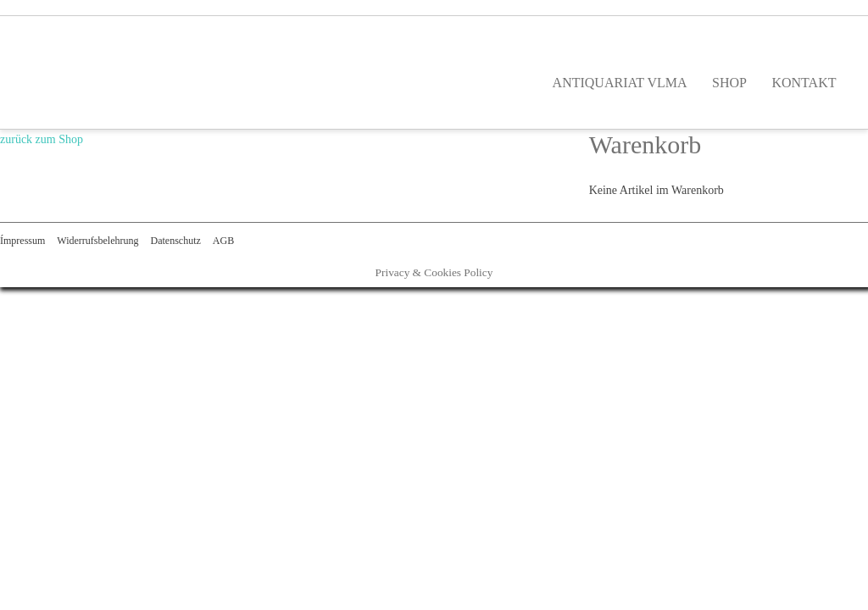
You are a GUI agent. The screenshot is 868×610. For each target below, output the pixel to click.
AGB (223, 241)
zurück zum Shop (42, 139)
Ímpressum (22, 241)
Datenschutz (175, 241)
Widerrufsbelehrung (97, 241)
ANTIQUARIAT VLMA (620, 83)
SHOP (729, 83)
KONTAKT (804, 83)
